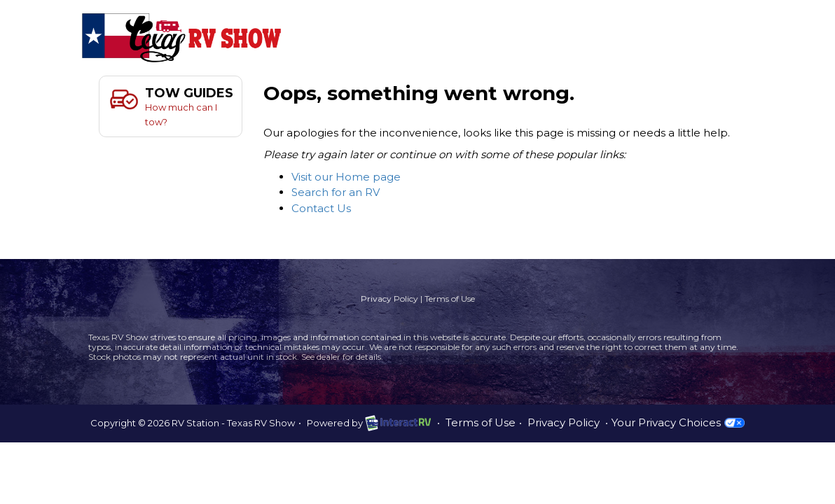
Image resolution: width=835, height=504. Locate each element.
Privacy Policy (389, 299)
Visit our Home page (346, 177)
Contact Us (321, 208)
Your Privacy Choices (678, 422)
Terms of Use (450, 299)
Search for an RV (336, 192)
